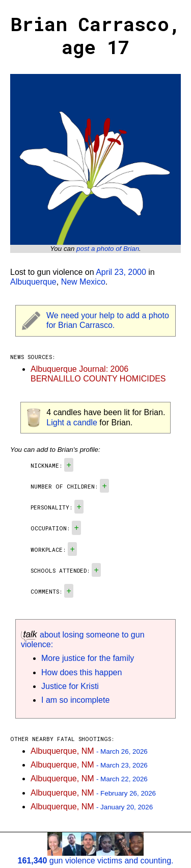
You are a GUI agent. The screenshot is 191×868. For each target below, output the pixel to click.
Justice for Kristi (70, 686)
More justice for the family (88, 658)
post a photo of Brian (108, 249)
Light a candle (72, 423)
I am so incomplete (75, 700)
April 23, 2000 (121, 272)
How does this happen (81, 672)
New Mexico (83, 282)
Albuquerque (33, 282)
